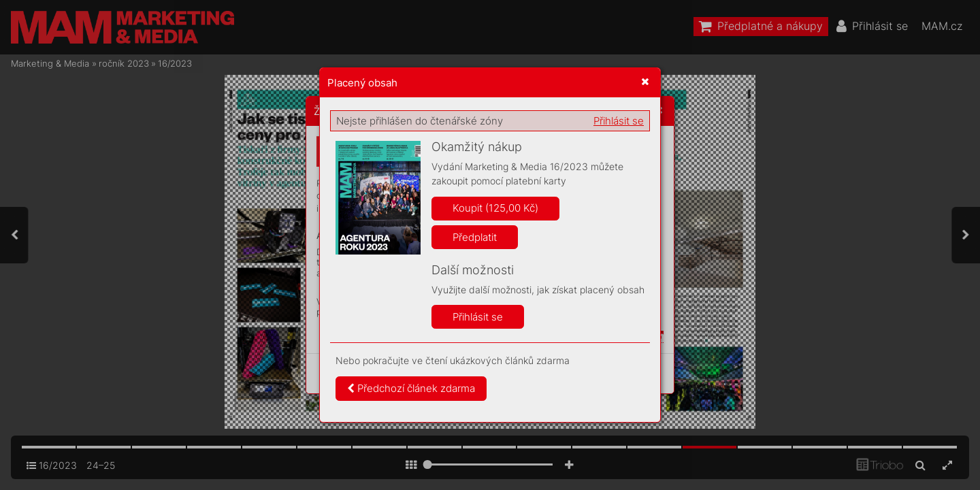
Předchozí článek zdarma (411, 388)
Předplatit (475, 237)
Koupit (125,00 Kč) (495, 208)
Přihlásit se (619, 121)
